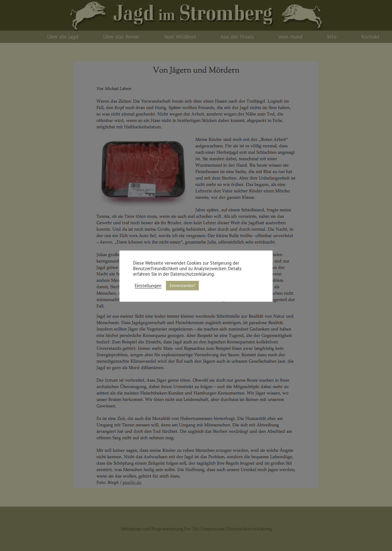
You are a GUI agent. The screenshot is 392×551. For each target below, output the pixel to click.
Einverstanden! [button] (182, 286)
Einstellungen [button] (148, 286)
